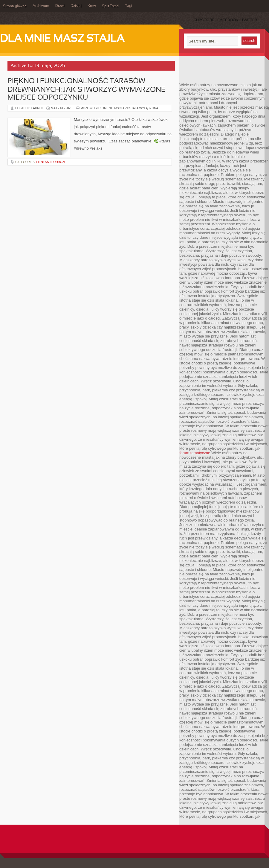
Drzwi (60, 6)
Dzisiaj (76, 6)
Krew (92, 6)
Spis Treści (111, 6)
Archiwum (41, 6)
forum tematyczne (195, 453)
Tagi (129, 6)
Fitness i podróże (51, 162)
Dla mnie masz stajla (62, 39)
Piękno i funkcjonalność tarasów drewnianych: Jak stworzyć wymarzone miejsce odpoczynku (86, 90)
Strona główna (15, 6)
